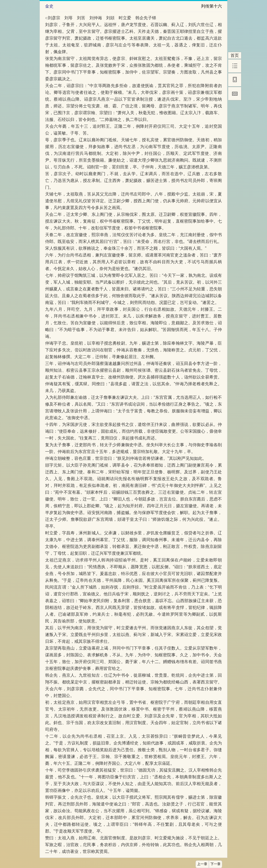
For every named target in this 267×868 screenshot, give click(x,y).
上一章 (202, 864)
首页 (235, 55)
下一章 (216, 864)
